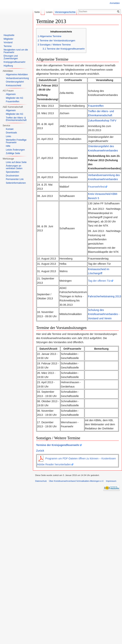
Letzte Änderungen (15, 150)
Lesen (49, 12)
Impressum (111, 481)
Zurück (40, 451)
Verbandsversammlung (17, 78)
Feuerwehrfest (96, 187)
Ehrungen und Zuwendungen (11, 57)
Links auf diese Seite (16, 162)
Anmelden (115, 3)
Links (8, 136)
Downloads (11, 133)
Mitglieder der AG (15, 98)
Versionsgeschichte (65, 12)
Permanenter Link (15, 179)
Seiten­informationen (16, 183)
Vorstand (8, 42)
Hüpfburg (8, 66)
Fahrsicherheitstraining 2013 (105, 296)
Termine (8, 46)
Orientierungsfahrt (15, 82)
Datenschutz (41, 481)
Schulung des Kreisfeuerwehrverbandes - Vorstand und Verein (104, 314)
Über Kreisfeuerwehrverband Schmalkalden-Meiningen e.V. (76, 481)
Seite (37, 12)
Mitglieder (8, 39)
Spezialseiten (12, 172)
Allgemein (11, 94)
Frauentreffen (96, 106)
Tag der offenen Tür (99, 281)
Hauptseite (9, 35)
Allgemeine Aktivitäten (17, 75)
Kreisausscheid (13, 86)
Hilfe (8, 146)
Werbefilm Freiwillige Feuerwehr (16, 141)
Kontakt (10, 129)
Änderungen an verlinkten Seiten (14, 167)
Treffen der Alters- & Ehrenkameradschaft (16, 119)
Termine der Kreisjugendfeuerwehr (58, 445)
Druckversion (12, 176)
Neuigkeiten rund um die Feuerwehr (16, 51)
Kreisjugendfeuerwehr (15, 62)
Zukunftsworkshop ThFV (102, 121)
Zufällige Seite (13, 153)
